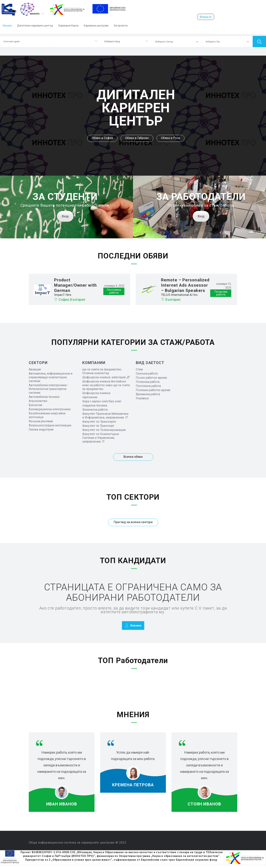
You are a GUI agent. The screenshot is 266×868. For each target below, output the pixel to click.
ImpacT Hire (63, 295)
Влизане (133, 625)
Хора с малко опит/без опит (102, 401)
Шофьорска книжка (96, 393)
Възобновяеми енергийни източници (47, 415)
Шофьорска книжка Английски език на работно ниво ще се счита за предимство (106, 385)
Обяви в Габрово (137, 138)
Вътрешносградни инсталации (50, 425)
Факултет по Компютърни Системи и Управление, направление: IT (101, 438)
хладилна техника (95, 405)
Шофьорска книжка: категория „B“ (106, 377)
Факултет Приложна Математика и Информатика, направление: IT (105, 416)
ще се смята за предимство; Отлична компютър (102, 371)
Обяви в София (102, 138)
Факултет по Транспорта (99, 422)
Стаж (139, 369)
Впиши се (206, 17)
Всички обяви (133, 457)
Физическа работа (95, 410)
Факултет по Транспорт (98, 426)
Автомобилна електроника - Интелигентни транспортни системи (49, 389)
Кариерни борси (68, 26)
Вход (65, 216)
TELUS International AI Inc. (180, 295)
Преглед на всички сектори (133, 522)
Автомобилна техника (44, 397)
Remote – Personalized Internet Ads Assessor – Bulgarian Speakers (185, 285)
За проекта (121, 26)
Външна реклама (41, 421)
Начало (7, 26)
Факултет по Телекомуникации (104, 430)
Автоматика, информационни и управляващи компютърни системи (51, 377)
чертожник (90, 397)
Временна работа (148, 394)
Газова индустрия (41, 429)
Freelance (142, 398)
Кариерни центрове (96, 26)
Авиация (35, 369)
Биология (35, 405)
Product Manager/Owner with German (75, 285)
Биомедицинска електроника (50, 409)
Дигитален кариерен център (35, 26)
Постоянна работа (148, 386)
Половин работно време (153, 390)
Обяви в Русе (170, 138)
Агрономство (38, 401)
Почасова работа (148, 382)
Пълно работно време (151, 378)
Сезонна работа (147, 374)
